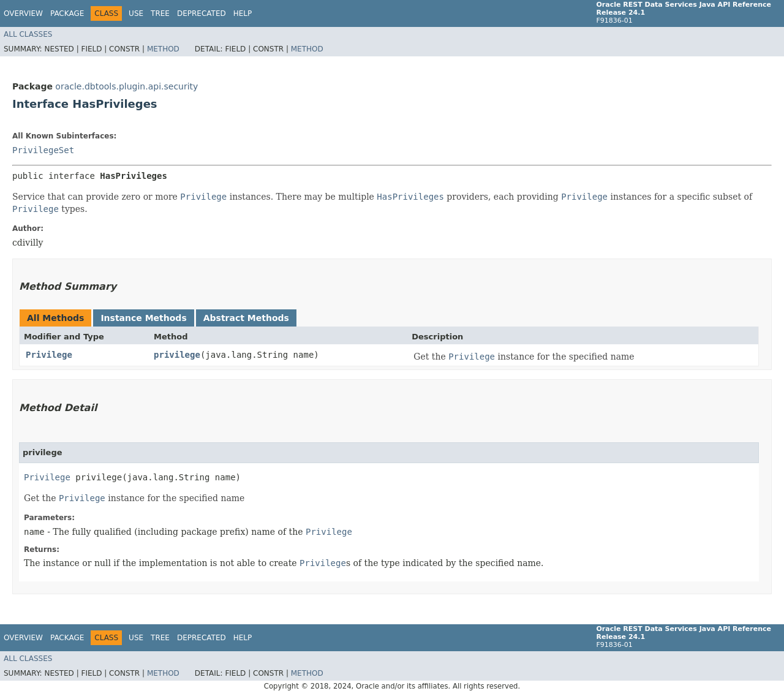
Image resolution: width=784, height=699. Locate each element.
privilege (177, 355)
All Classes (28, 34)
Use (136, 13)
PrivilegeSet (43, 150)
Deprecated (202, 13)
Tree (160, 13)
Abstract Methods (246, 318)
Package (67, 13)
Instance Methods (143, 318)
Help (243, 13)
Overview (23, 13)
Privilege (49, 355)
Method (163, 49)
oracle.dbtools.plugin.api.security (126, 86)
